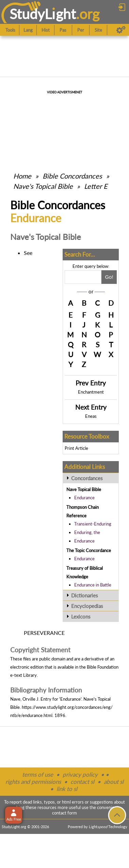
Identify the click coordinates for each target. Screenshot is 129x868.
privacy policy (80, 774)
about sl (114, 782)
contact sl (82, 782)
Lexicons (81, 616)
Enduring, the (87, 532)
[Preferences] (121, 30)
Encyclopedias (87, 606)
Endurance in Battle (93, 585)
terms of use (38, 774)
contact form (64, 813)
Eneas (91, 416)
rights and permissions (33, 782)
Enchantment (91, 392)
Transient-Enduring (93, 524)
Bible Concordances (72, 176)
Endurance (84, 498)
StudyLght (43, 14)
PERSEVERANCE (44, 633)
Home (22, 176)
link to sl (67, 789)
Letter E (96, 186)
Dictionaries (85, 595)
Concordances (87, 478)
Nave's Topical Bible (43, 186)
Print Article (76, 448)
